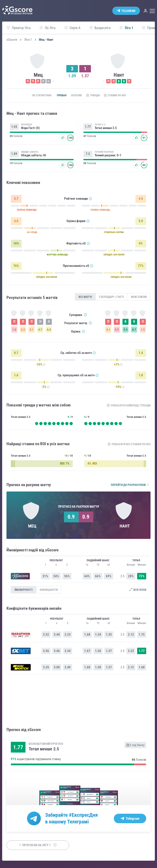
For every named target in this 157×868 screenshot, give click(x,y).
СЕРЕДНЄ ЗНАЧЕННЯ (114, 256)
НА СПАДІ (32, 233)
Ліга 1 (28, 40)
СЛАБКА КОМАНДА (100, 211)
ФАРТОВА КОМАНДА (57, 256)
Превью (58, 96)
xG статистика (35, 96)
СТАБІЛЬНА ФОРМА (114, 233)
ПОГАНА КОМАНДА (27, 211)
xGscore (12, 40)
